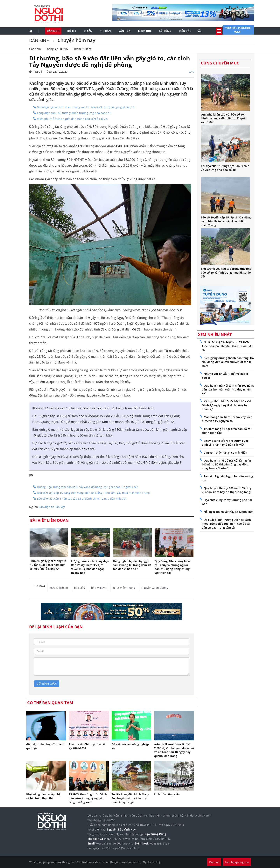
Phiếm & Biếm (82, 49)
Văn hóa (124, 31)
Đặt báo (214, 862)
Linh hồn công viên (167, 794)
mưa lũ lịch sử (59, 588)
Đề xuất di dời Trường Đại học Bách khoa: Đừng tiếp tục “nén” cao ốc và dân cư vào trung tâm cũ (226, 524)
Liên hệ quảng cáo (237, 862)
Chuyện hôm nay (76, 40)
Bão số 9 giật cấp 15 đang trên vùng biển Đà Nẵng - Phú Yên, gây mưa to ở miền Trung (93, 493)
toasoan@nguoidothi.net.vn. (115, 843)
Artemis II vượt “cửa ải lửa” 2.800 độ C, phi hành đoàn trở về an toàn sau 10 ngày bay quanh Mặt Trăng (174, 750)
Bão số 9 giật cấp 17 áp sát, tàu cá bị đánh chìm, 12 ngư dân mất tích (82, 499)
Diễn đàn (185, 31)
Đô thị (72, 31)
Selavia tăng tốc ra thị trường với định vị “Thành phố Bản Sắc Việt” (225, 443)
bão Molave (99, 588)
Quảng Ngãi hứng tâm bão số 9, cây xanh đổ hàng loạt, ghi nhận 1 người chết (87, 487)
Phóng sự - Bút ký (57, 49)
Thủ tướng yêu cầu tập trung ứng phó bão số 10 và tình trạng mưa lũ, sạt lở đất (226, 273)
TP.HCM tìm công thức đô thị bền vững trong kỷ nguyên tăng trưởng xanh (88, 798)
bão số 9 (80, 588)
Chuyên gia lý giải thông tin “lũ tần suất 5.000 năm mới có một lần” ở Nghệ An (48, 565)
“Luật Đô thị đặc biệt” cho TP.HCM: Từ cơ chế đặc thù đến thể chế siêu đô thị (227, 346)
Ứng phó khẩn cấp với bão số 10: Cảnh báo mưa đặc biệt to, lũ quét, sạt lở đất (224, 118)
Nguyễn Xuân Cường (155, 588)
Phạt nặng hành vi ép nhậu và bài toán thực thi (44, 796)
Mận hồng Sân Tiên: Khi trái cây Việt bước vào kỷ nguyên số (227, 419)
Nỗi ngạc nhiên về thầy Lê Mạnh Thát (229, 512)
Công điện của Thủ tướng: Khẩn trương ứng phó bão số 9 (74, 113)
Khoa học (145, 31)
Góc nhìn (35, 49)
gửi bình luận (47, 684)
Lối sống (165, 31)
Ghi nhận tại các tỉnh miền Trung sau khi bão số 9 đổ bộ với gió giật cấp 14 (86, 107)
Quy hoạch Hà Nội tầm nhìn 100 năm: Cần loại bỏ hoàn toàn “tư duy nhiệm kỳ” (228, 389)
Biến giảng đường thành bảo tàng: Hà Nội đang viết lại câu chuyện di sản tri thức (228, 362)
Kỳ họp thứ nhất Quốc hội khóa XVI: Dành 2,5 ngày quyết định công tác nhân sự (227, 405)
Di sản (88, 31)
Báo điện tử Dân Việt (52, 507)
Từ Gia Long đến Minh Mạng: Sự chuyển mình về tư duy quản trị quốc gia (131, 798)
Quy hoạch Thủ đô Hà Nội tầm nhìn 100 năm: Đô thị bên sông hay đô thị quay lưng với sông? (226, 464)
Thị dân (105, 31)
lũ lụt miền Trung (124, 588)
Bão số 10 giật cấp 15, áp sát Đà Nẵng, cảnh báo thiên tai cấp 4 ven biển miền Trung (226, 221)
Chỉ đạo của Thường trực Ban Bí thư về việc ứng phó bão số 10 (225, 168)
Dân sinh (53, 31)
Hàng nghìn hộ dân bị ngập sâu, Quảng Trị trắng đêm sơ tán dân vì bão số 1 (132, 565)
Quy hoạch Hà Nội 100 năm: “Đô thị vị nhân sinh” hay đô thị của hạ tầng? (227, 490)
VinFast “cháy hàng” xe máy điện (225, 453)
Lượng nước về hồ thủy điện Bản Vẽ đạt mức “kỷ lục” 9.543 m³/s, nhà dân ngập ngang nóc (90, 567)
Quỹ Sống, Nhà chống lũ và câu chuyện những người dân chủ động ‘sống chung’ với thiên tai (173, 567)
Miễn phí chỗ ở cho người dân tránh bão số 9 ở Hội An (72, 119)
